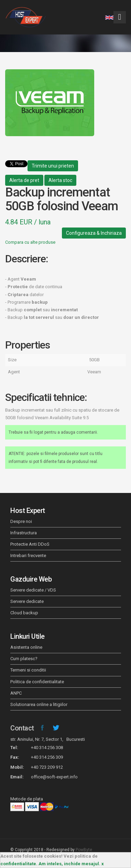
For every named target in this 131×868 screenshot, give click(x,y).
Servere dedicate (27, 601)
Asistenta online (26, 647)
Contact (22, 728)
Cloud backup (24, 613)
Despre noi (21, 521)
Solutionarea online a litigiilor (39, 704)
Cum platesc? (24, 659)
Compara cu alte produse (30, 242)
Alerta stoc (60, 180)
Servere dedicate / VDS (33, 590)
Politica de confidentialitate (37, 682)
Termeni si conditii (28, 670)
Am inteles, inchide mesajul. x (71, 864)
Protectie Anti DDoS (30, 544)
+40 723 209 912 (47, 767)
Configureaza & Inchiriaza (94, 233)
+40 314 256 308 (47, 748)
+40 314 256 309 (47, 757)
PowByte (84, 850)
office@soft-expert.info (54, 777)
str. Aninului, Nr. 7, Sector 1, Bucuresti (48, 739)
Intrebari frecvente (28, 556)
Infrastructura (24, 533)
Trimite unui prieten (53, 166)
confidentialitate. (19, 864)
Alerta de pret (24, 180)
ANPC (16, 693)
